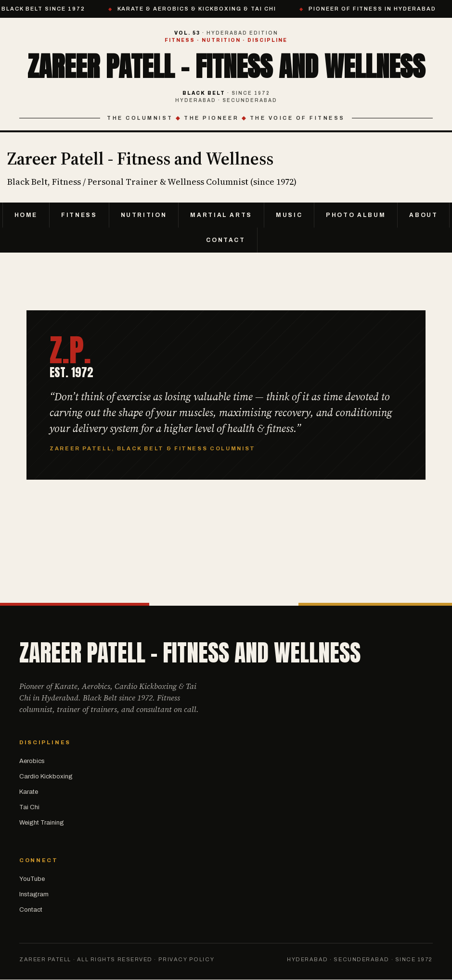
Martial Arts (221, 215)
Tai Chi (29, 807)
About (423, 215)
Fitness (79, 215)
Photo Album (356, 215)
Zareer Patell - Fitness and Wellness (226, 66)
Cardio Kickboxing (46, 776)
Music (289, 215)
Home (26, 215)
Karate (29, 792)
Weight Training (42, 823)
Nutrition (144, 215)
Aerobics (32, 761)
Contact (226, 240)
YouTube (32, 879)
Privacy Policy (187, 959)
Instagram (34, 894)
